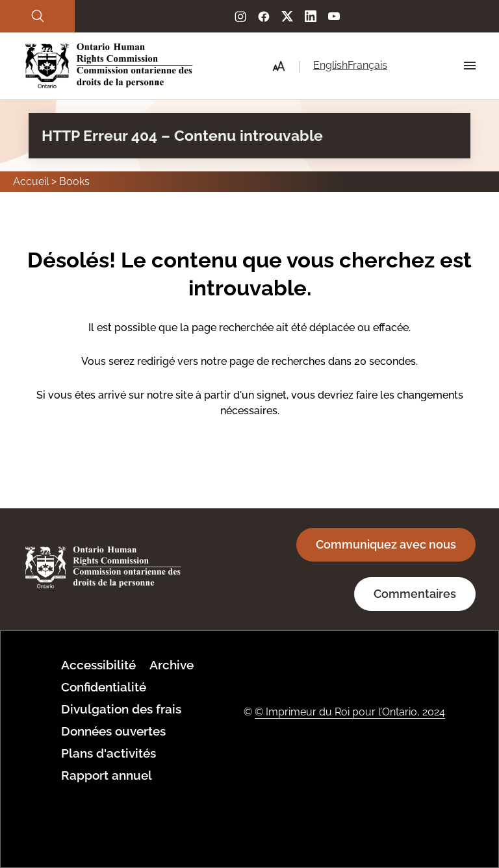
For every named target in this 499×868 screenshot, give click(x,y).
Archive (172, 665)
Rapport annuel (107, 775)
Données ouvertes (113, 731)
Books (74, 181)
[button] (279, 66)
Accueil (31, 181)
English (330, 65)
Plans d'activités (109, 753)
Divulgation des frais (121, 709)
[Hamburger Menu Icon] (470, 66)
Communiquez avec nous (386, 544)
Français (367, 65)
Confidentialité (104, 687)
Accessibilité (98, 665)
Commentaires (415, 594)
